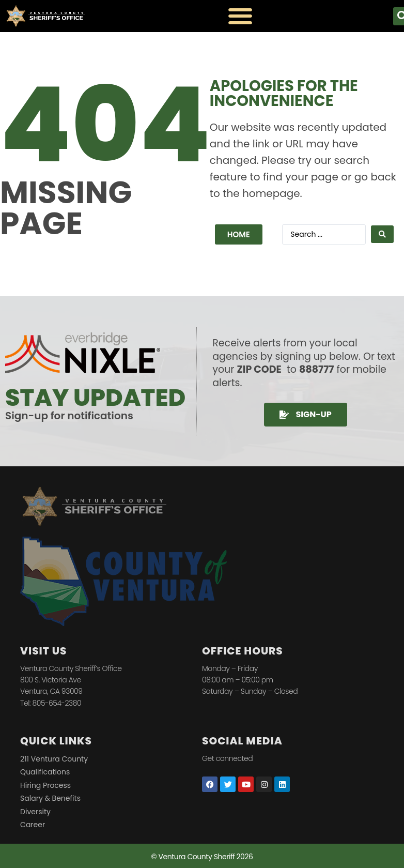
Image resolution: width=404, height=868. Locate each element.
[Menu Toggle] (240, 16)
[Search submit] (382, 234)
